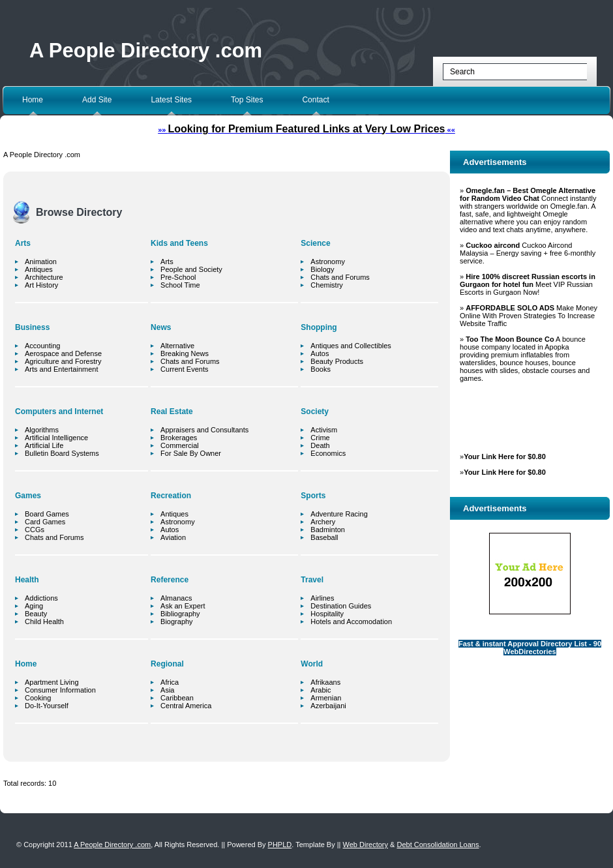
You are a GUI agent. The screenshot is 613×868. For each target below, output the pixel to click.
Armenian (326, 698)
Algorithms (42, 430)
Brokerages (179, 438)
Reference (170, 580)
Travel (312, 580)
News (161, 327)
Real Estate (172, 412)
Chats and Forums (54, 537)
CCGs (35, 530)
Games (28, 496)
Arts (23, 243)
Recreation (171, 496)
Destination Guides (341, 606)
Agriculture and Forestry (63, 361)
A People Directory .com (146, 51)
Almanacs (176, 598)
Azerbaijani (328, 706)
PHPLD (280, 845)
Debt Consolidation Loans (438, 845)
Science (315, 243)
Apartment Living (52, 682)
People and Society (191, 269)
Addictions (41, 598)
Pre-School (178, 277)
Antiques (39, 269)
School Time (180, 285)
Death (320, 445)
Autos (170, 530)
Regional (167, 664)
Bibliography (180, 614)
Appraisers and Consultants (204, 430)
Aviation (173, 537)
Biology (322, 269)
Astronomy (178, 522)
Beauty (36, 614)
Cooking (38, 698)
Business (32, 327)
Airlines (322, 598)
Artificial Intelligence (56, 438)
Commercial (180, 445)
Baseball (324, 537)
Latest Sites (171, 100)
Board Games (47, 514)
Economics (328, 453)
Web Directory (366, 845)
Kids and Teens (179, 243)
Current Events (184, 369)
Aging (34, 606)
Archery (323, 522)
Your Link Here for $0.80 (505, 456)
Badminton (328, 530)
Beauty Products (337, 361)
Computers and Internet (59, 412)
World (312, 664)
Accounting (42, 346)
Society (315, 412)
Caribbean (177, 698)
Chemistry (327, 285)
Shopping (319, 327)
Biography (177, 621)
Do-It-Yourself (47, 706)
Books (321, 369)
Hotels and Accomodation (351, 621)
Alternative (177, 346)
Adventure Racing (339, 514)
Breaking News (185, 353)
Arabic (321, 690)
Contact (315, 100)
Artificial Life (44, 445)
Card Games (45, 522)
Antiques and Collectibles (351, 346)
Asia (167, 690)
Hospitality (327, 614)
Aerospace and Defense (63, 353)
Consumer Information (60, 690)
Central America (186, 706)
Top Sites (247, 100)
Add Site (97, 100)
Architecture (44, 277)
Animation (41, 262)
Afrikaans (325, 682)
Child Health (44, 621)
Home (33, 100)
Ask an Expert (183, 606)
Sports (313, 496)
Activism (324, 430)
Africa (170, 682)
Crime (320, 438)
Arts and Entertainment (62, 369)
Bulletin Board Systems (62, 453)
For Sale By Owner (191, 453)
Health (27, 580)
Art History (41, 285)
